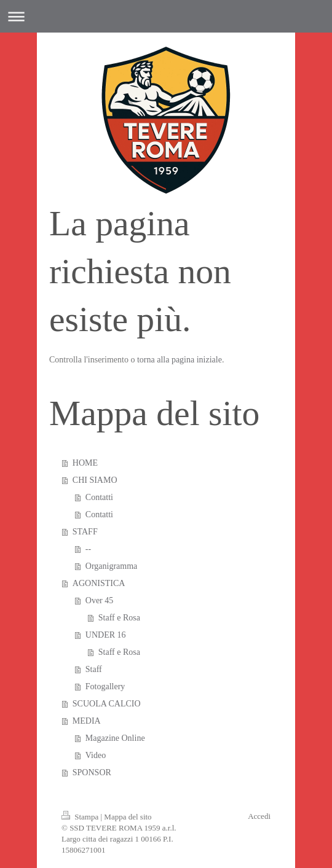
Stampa (81, 817)
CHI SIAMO (95, 480)
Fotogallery (105, 686)
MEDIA (87, 721)
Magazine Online (115, 738)
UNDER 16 (106, 635)
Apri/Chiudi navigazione (166, 16)
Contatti (99, 497)
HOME (85, 463)
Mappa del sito (128, 817)
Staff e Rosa (119, 618)
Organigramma (112, 566)
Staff (94, 669)
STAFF (85, 532)
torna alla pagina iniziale (180, 360)
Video (96, 755)
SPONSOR (92, 772)
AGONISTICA (99, 583)
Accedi (259, 816)
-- (88, 549)
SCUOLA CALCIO (107, 704)
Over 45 (100, 600)
